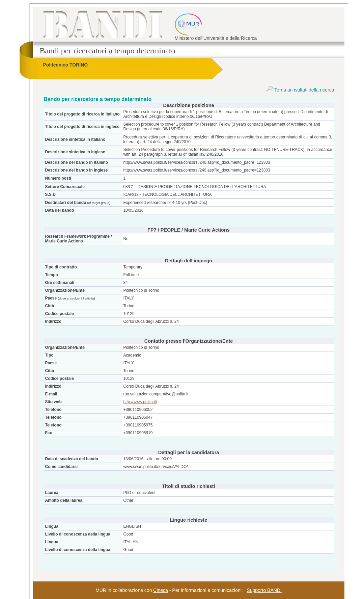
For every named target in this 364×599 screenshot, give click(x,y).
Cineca (161, 590)
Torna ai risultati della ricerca (300, 90)
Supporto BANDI (264, 590)
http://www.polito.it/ (140, 402)
